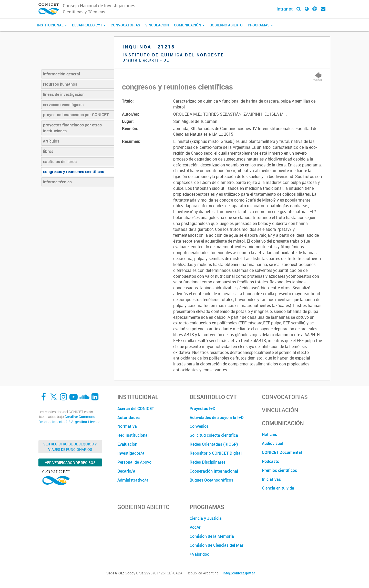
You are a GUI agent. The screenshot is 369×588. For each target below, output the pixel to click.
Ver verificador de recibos (70, 462)
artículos (51, 141)
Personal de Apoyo (134, 462)
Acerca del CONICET (136, 408)
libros (48, 151)
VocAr (195, 527)
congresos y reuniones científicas (74, 172)
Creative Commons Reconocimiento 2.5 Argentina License (69, 419)
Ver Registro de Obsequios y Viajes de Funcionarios (70, 447)
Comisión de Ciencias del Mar (217, 545)
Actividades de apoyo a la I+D (217, 417)
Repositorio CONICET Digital (216, 453)
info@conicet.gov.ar (239, 573)
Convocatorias (125, 25)
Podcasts (270, 461)
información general (61, 74)
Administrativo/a (133, 480)
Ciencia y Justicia (206, 518)
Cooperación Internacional (214, 471)
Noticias (269, 434)
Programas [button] (260, 25)
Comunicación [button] (189, 25)
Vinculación (157, 25)
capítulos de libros (60, 162)
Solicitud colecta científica (214, 435)
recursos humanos (60, 84)
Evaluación (127, 444)
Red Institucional (133, 435)
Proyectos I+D (203, 408)
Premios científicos (279, 470)
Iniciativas (271, 479)
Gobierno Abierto (226, 25)
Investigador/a (131, 453)
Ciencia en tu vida (278, 488)
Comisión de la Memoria (212, 536)
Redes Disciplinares (208, 462)
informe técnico (57, 182)
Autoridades (129, 417)
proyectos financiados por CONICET (76, 115)
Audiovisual (273, 443)
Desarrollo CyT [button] (89, 25)
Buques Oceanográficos (211, 480)
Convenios (199, 426)
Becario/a (126, 471)
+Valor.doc (199, 554)
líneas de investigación (64, 94)
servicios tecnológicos (63, 105)
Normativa (127, 426)
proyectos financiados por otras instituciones (72, 128)
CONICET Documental (282, 452)
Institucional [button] (52, 25)
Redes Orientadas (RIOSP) (214, 444)
